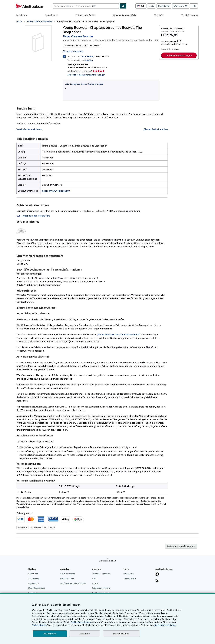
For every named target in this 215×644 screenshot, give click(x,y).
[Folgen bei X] (157, 581)
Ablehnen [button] (85, 634)
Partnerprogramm (68, 578)
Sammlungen (52, 15)
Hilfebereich (129, 574)
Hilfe (194, 6)
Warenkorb (33, 593)
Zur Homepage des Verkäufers (33, 216)
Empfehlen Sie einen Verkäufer (73, 583)
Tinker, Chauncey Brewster (39, 21)
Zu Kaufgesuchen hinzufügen (181, 546)
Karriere (95, 583)
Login (151, 6)
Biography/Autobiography (56, 191)
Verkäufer (159, 15)
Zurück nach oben (107, 561)
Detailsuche (22, 15)
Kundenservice (130, 578)
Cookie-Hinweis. (39, 625)
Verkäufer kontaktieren (29, 129)
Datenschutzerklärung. (165, 625)
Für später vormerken (73, 51)
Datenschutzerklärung (101, 588)
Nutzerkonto (164, 6)
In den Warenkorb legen (179, 55)
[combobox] (86, 6)
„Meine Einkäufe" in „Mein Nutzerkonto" (118, 335)
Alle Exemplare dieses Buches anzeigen (84, 84)
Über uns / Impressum (101, 574)
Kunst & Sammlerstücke (125, 15)
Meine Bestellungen (37, 588)
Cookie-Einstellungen (81, 622)
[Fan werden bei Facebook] (157, 574)
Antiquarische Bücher (86, 15)
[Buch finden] (123, 6)
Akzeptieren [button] (50, 634)
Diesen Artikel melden (156, 129)
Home (19, 21)
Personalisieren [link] (121, 634)
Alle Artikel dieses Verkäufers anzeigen (86, 75)
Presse (95, 578)
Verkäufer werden (190, 15)
